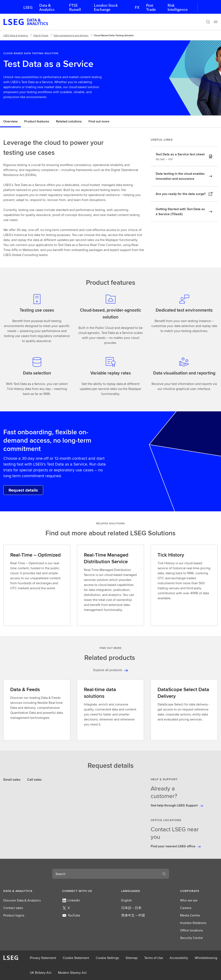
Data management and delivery (71, 35)
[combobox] (106, 874)
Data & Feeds (41, 35)
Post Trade (151, 7)
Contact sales (13, 908)
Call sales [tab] (34, 780)
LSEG (28, 7)
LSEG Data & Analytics (16, 35)
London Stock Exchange (106, 7)
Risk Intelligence (178, 7)
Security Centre (191, 938)
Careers (186, 908)
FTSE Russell (75, 7)
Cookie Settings (107, 958)
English (127, 900)
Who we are (189, 900)
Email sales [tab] (12, 780)
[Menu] (216, 22)
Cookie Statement (76, 958)
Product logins (14, 915)
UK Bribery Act (41, 973)
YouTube (71, 915)
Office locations (191, 930)
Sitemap (132, 958)
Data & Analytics (47, 7)
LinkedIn (71, 900)
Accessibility (179, 958)
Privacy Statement (43, 958)
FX (137, 7)
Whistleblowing (206, 958)
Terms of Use (154, 958)
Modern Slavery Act (72, 973)
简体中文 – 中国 (133, 915)
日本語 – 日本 (131, 908)
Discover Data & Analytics (22, 900)
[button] (22, 891)
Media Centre (190, 915)
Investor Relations (193, 923)
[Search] (208, 22)
